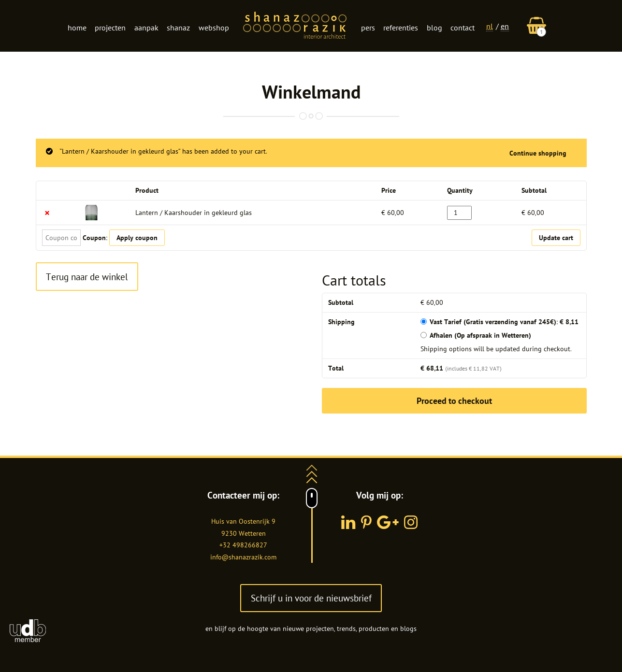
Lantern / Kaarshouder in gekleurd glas (194, 213)
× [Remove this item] (47, 213)
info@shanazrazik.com (243, 557)
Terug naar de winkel (87, 277)
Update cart (556, 238)
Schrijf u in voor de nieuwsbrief (311, 598)
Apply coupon (137, 238)
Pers (368, 28)
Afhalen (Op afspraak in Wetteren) (480, 335)
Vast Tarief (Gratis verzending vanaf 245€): (504, 322)
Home (77, 28)
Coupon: (95, 238)
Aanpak (146, 28)
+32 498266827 (243, 545)
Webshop (214, 28)
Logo (295, 26)
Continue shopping (538, 153)
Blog (434, 28)
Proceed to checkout (454, 401)
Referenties (401, 28)
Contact (463, 28)
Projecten (110, 28)
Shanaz (178, 28)
